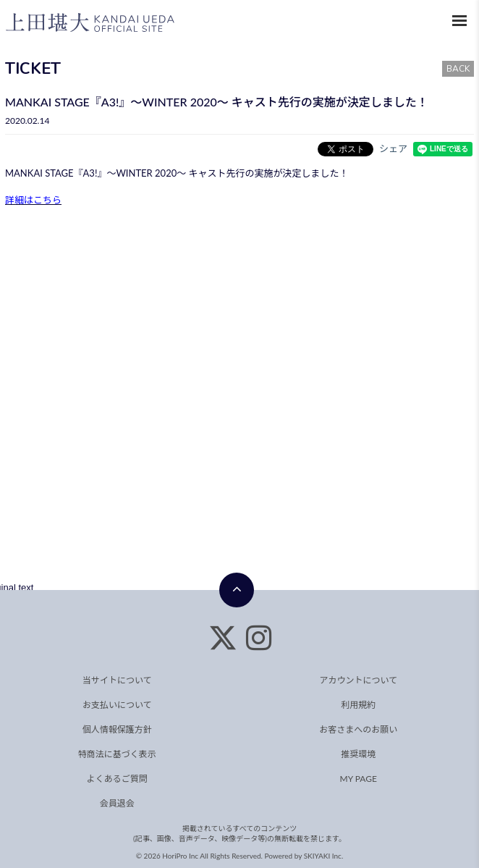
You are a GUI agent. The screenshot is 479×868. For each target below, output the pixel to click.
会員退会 (117, 803)
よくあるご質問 (117, 779)
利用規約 (358, 705)
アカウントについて (358, 680)
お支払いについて (117, 705)
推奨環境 (358, 754)
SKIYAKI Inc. (324, 856)
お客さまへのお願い (358, 729)
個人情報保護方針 (117, 729)
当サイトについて (117, 680)
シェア (393, 148)
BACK (458, 69)
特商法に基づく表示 (117, 754)
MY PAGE (359, 779)
